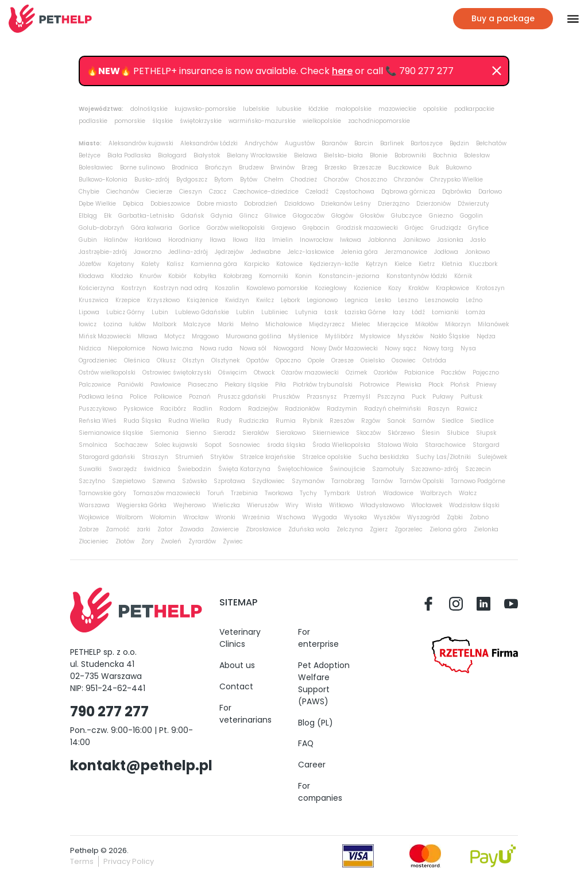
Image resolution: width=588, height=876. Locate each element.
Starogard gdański (107, 457)
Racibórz (173, 409)
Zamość (118, 529)
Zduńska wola (309, 529)
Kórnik (463, 276)
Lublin (245, 312)
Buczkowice (405, 167)
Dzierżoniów (434, 204)
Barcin (364, 143)
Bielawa (305, 155)
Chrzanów (409, 180)
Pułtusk (471, 397)
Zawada (192, 529)
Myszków (410, 336)
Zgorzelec (409, 529)
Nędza (486, 336)
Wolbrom (129, 517)
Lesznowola (442, 300)
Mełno (249, 324)
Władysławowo (382, 505)
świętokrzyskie (201, 121)
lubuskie (289, 109)
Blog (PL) (316, 723)
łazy (399, 312)
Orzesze (343, 360)
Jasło (478, 240)
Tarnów (382, 481)
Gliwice (275, 216)
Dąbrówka (457, 192)
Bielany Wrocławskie (257, 155)
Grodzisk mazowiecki (367, 228)
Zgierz (379, 529)
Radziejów (263, 409)
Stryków (222, 457)
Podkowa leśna (101, 397)
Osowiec (404, 360)
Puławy (443, 397)
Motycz (175, 336)
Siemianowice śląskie (111, 433)
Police (138, 397)
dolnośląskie (149, 109)
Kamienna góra (214, 264)
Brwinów (283, 167)
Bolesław (477, 155)
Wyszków (387, 517)
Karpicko (257, 264)
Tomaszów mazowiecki (167, 493)
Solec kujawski (176, 445)
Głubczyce (407, 216)
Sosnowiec (244, 445)
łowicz (88, 324)
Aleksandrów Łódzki (209, 143)
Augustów (300, 143)
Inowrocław (316, 240)
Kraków (419, 288)
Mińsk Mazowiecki (105, 336)
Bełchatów (491, 143)
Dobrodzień (261, 204)
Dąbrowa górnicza (408, 192)
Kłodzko (122, 276)
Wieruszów (263, 505)
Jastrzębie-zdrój (103, 252)
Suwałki (90, 469)
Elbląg (88, 216)
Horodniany (185, 240)
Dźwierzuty (473, 204)
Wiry (292, 505)
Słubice (458, 433)
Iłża (260, 240)
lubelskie (256, 109)
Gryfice (478, 228)
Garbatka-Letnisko (146, 216)
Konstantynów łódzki (417, 276)
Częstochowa (355, 192)
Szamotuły (388, 469)
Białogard (172, 155)
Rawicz (467, 409)
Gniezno (441, 216)
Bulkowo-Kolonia (103, 180)
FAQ (306, 743)
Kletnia (452, 264)
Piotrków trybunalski (323, 385)
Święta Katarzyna (244, 469)
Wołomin (163, 517)
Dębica (133, 204)
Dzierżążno (394, 204)
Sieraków (256, 433)
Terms (82, 861)
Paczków (453, 373)
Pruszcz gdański (242, 397)
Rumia (286, 421)
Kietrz (427, 264)
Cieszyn (191, 192)
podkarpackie (474, 109)
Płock (436, 385)
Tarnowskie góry (102, 493)
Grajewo (284, 228)
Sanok (396, 421)
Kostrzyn (134, 288)
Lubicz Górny (125, 312)
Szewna (164, 481)
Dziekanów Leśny (346, 204)
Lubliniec (275, 312)
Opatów (258, 360)
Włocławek (427, 505)
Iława (218, 240)
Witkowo (341, 505)
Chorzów (336, 180)
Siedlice (482, 421)
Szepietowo (129, 481)
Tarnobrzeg (348, 481)
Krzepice (128, 300)
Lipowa (89, 312)
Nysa (468, 348)
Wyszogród (423, 517)
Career (312, 765)
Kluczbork (483, 264)
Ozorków (386, 373)
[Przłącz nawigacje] (566, 19)
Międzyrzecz (327, 324)
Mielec (361, 324)
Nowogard (289, 348)
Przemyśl (357, 397)
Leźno (474, 300)
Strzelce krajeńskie (268, 457)
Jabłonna (382, 240)
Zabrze (89, 529)
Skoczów (368, 433)
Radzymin (342, 409)
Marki (226, 324)
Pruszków (286, 397)
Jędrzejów (229, 252)
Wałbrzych (436, 493)
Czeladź (317, 192)
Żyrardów (202, 541)
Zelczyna (350, 529)
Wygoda (325, 517)
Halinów (116, 240)
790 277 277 (109, 711)
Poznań (200, 397)
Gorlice (189, 228)
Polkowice (168, 397)
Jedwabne (266, 252)
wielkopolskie (322, 121)
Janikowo (417, 240)
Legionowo (322, 300)
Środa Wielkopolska (341, 445)
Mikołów (427, 324)
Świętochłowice (300, 469)
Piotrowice (374, 385)
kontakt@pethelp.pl (141, 765)
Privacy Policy (129, 861)
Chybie (89, 192)
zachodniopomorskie (379, 121)
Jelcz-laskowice (311, 252)
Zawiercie (225, 529)
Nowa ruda (216, 348)
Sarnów (423, 421)
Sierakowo (291, 433)
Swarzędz (123, 469)
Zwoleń (171, 541)
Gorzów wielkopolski (236, 228)
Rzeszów (342, 421)
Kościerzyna (96, 288)
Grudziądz (446, 228)
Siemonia (164, 433)
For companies (320, 792)
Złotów (125, 541)
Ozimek (356, 373)
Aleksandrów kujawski (141, 143)
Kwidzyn (237, 300)
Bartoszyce (427, 143)
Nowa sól (253, 348)
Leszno (408, 300)
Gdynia (222, 216)
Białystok (207, 155)
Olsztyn (194, 360)
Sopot (213, 445)
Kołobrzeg (238, 276)
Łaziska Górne (365, 312)
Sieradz (224, 433)
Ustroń (366, 493)
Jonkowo (477, 252)
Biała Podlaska (129, 155)
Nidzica (90, 348)
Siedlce (452, 421)
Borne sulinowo (142, 167)
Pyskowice (138, 409)
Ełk (108, 216)
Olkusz (166, 360)
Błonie (379, 155)
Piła (281, 385)
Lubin (160, 312)
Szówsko (194, 481)
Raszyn (439, 409)
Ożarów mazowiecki (310, 373)
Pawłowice (166, 385)
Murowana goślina (254, 336)
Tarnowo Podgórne (478, 481)
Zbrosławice (264, 529)
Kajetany (121, 264)
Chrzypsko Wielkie (457, 180)
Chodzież (304, 180)
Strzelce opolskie (327, 457)
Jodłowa (446, 252)
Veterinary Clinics (240, 638)
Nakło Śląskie (450, 336)
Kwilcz (265, 300)
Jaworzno (148, 252)
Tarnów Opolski (422, 481)
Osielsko (373, 360)
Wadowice (398, 493)
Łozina (113, 324)
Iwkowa (351, 240)
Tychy (308, 493)
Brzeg (310, 167)
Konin (303, 276)
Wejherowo (189, 505)
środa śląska (286, 445)
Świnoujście (347, 469)
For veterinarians (245, 714)
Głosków (372, 216)
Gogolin (471, 216)
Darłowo (490, 192)
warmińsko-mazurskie (262, 121)
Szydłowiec (268, 481)
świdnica (157, 469)
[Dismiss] (497, 71)
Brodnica (185, 167)
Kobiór (177, 276)
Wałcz (468, 493)
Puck (419, 397)
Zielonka (486, 529)
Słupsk (486, 433)
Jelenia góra (359, 252)
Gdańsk (192, 216)
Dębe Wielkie (97, 204)
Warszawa (94, 505)
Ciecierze (159, 192)
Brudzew (251, 167)
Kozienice (367, 288)
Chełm (274, 180)
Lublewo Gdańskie (202, 312)
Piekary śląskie (246, 385)
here (342, 71)
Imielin (283, 240)
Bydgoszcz (192, 180)
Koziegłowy (331, 288)
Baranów (334, 143)
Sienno (196, 433)
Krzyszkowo (163, 300)
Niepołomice (127, 348)
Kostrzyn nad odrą (181, 288)
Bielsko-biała (343, 155)
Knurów (150, 276)
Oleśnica (137, 360)
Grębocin (316, 228)
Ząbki (455, 517)
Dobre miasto (217, 204)
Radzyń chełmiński (392, 409)
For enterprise (318, 638)
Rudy (224, 421)
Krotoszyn (490, 288)
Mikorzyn (458, 324)
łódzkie (318, 109)
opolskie (435, 109)
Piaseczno (203, 385)
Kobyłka (205, 276)
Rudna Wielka (189, 421)
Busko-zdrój (152, 180)
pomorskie (130, 121)
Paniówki (131, 385)
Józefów (90, 264)
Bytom (224, 180)
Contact (236, 686)
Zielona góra (448, 529)
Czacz (218, 192)
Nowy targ (438, 348)
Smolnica (93, 445)
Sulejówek (492, 457)
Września (256, 517)
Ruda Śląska (142, 421)
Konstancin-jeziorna (349, 276)
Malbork (165, 324)
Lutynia (306, 312)
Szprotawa (229, 481)
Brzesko (335, 167)
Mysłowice (375, 336)
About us (237, 665)
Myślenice (303, 336)
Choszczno (371, 180)
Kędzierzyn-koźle (334, 264)
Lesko (383, 300)
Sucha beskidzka (384, 457)
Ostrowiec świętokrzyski (177, 373)
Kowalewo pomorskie (277, 288)
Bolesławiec (96, 167)
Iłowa (240, 240)
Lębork (290, 300)
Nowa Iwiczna (173, 348)
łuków (138, 324)
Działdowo (299, 204)
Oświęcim (233, 373)
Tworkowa (279, 493)
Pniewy (486, 385)
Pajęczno (486, 373)
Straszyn (155, 457)
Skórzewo (401, 433)
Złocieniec (94, 541)
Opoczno (288, 360)
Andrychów (261, 143)
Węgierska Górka (142, 505)
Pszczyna (391, 397)
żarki (144, 529)
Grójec (414, 228)
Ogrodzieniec (98, 360)
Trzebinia (244, 493)
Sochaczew (131, 445)
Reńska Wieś (98, 421)
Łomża (475, 312)
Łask (331, 312)
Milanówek (493, 324)
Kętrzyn (377, 264)
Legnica (356, 300)
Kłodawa (91, 276)
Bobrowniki (410, 155)
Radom (230, 409)
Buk (434, 167)
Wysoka (355, 517)
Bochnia (445, 155)
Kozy (395, 288)
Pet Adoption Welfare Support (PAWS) (324, 683)
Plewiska (409, 385)
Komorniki (274, 276)
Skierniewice (331, 433)
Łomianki (445, 312)
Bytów (249, 180)
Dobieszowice (170, 204)
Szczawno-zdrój (435, 469)
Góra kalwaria (152, 228)
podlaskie (93, 121)
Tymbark (337, 493)
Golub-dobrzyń (101, 228)
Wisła (314, 505)
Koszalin (227, 288)
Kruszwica (94, 300)
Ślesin (431, 433)
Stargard (486, 445)
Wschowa (291, 517)
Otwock (264, 373)
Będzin (459, 143)
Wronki (225, 517)
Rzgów (371, 421)
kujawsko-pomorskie (205, 109)
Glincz (249, 216)
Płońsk (460, 385)
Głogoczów (309, 216)
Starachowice (445, 445)
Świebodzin (194, 469)
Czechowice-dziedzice (266, 192)
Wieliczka (226, 505)
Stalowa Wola (398, 445)
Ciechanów (123, 192)
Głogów (342, 216)
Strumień (189, 457)
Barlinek (392, 143)
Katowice (289, 264)
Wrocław (196, 517)
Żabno (479, 517)
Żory (148, 541)
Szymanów (308, 481)
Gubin (88, 240)
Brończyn (218, 167)
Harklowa (148, 240)
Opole (316, 360)
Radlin (203, 409)
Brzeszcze (367, 167)
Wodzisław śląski (474, 505)
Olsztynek (225, 360)
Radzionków (302, 409)
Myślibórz (339, 336)
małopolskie (353, 109)
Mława (148, 336)
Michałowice (284, 324)
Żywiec (233, 541)
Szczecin (478, 469)
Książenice (202, 300)
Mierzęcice (393, 324)
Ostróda (434, 360)
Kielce (403, 264)
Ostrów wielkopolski (107, 373)
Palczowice (95, 385)
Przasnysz (322, 397)
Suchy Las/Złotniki (443, 457)
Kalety (150, 264)
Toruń (216, 493)
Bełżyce (90, 155)
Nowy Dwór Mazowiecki (344, 348)
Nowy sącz (401, 348)
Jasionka (450, 240)
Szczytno (92, 481)
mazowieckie (397, 109)
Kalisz (175, 264)
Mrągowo (205, 336)
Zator (165, 529)
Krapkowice (452, 288)
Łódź (418, 312)
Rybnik (313, 421)
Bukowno (459, 167)
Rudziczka (254, 421)
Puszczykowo (98, 409)
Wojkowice (94, 517)
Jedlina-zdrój (188, 252)
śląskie (163, 121)
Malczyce (197, 324)
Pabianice (419, 373)
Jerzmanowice (406, 252)
